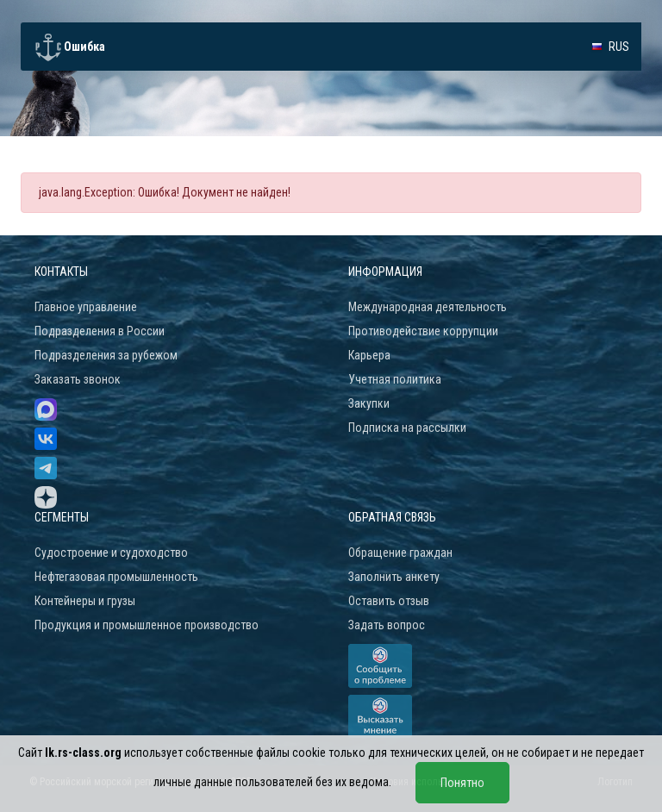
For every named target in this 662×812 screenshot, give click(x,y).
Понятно (462, 783)
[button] (610, 47)
